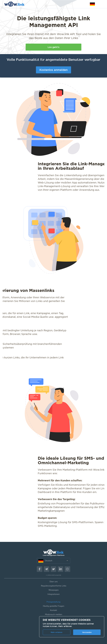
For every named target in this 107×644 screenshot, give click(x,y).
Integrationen (54, 594)
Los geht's (53, 47)
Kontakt (53, 610)
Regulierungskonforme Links (54, 586)
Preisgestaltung (53, 602)
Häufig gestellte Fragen (54, 606)
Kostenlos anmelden (53, 70)
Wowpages (53, 590)
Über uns (53, 582)
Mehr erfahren (65, 626)
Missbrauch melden (54, 615)
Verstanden (87, 632)
